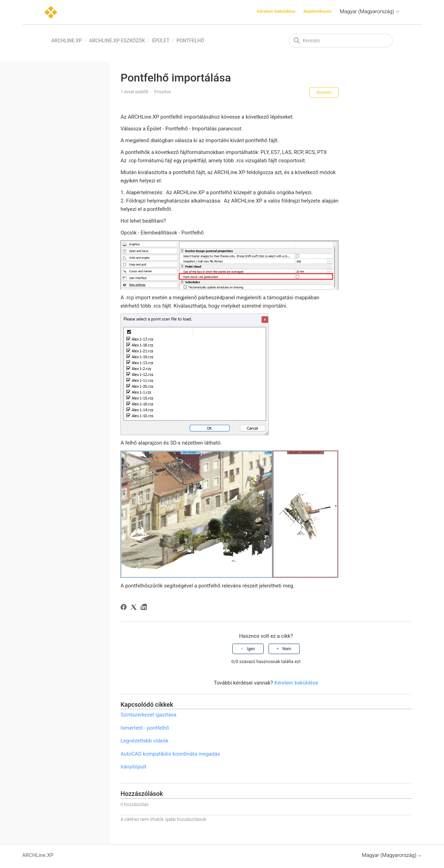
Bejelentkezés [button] (318, 11)
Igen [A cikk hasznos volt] (251, 649)
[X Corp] (135, 608)
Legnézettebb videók (144, 741)
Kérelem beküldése (276, 11)
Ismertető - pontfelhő (145, 728)
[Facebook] (125, 608)
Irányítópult (133, 767)
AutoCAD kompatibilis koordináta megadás (170, 754)
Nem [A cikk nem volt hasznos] (287, 649)
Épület (161, 41)
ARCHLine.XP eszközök (117, 41)
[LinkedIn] (145, 608)
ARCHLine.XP (67, 41)
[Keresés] (341, 41)
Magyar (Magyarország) (370, 11)
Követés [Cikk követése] (324, 93)
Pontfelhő (190, 41)
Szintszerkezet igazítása (148, 715)
